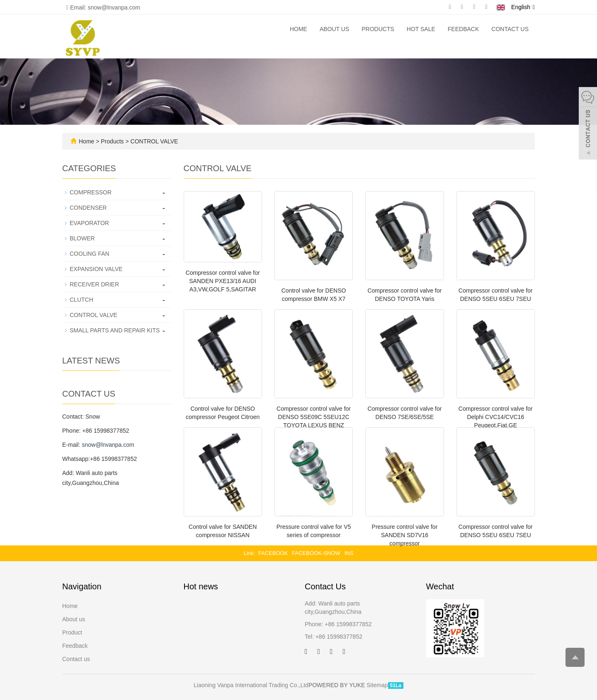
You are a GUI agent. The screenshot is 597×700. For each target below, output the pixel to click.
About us (334, 29)
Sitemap (377, 685)
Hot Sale (421, 29)
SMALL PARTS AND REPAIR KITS (115, 330)
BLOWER (82, 238)
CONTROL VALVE (154, 141)
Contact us (510, 29)
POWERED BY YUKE (337, 685)
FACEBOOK (273, 553)
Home (298, 29)
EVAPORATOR (89, 223)
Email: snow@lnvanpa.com (103, 7)
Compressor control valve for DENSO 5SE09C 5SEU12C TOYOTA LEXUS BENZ (314, 417)
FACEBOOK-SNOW (316, 553)
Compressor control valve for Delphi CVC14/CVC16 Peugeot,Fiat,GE (496, 417)
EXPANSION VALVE (96, 269)
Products (378, 29)
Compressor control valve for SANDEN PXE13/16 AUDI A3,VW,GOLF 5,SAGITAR (223, 281)
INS (349, 553)
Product (72, 632)
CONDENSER (88, 208)
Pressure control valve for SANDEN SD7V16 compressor (405, 535)
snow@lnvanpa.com (108, 445)
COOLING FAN (90, 254)
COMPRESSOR (91, 192)
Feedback (463, 29)
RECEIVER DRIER (94, 284)
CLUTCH (81, 300)
